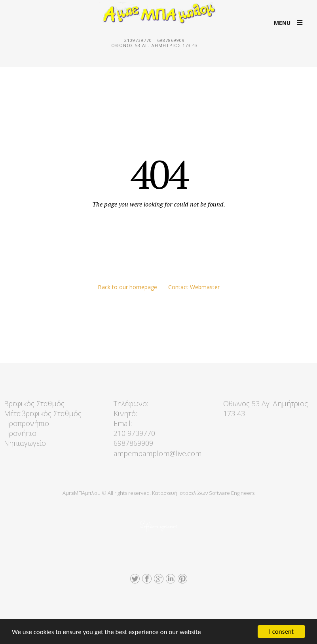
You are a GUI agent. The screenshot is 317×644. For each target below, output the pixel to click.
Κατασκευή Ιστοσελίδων (180, 493)
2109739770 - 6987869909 (155, 40)
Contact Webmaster (194, 287)
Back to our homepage (127, 287)
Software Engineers (232, 493)
